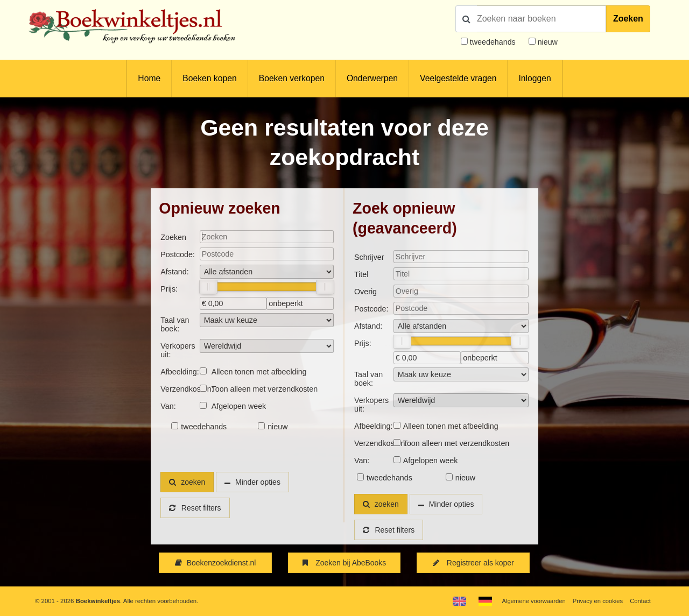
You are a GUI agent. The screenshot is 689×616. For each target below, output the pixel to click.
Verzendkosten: (180, 389)
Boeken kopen (209, 78)
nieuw (547, 42)
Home (149, 78)
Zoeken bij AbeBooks (344, 563)
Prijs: (169, 289)
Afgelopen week (239, 406)
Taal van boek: (175, 324)
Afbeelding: (180, 372)
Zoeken (628, 19)
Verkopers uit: (178, 350)
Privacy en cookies (597, 601)
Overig (365, 292)
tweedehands (493, 42)
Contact (640, 601)
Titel (361, 274)
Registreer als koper (473, 563)
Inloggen (535, 78)
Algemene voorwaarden (532, 601)
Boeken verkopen (292, 78)
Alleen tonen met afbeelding (259, 372)
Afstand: (174, 272)
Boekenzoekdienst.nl (215, 563)
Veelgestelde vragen (458, 78)
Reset (195, 508)
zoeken (187, 482)
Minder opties (259, 482)
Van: (168, 406)
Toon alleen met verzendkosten (265, 389)
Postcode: (177, 254)
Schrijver (369, 257)
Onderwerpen (372, 78)
